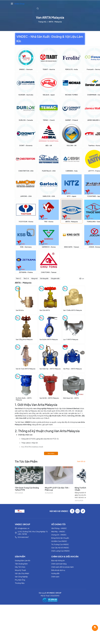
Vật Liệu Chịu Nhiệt (22, 573)
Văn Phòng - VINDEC (59, 528)
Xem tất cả (81, 461)
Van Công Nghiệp (21, 577)
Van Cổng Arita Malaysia (24, 339)
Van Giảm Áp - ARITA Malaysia (50, 369)
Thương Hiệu (20, 583)
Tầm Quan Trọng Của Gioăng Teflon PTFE (27, 489)
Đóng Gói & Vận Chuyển (60, 538)
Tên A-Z (18, 278)
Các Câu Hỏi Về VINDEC (60, 548)
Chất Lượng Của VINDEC (61, 551)
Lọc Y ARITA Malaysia (71, 339)
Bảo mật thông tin (58, 561)
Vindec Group (19, 4)
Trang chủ (42, 22)
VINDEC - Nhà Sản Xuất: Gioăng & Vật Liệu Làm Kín (50, 39)
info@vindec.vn (23, 528)
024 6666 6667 (23, 537)
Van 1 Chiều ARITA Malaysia (72, 310)
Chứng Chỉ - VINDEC (59, 535)
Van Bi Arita (20, 310)
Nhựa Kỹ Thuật (20, 570)
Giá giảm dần (55, 278)
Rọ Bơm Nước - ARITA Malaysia (24, 399)
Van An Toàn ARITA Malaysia (26, 369)
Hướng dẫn (55, 573)
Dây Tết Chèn (20, 567)
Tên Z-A (26, 278)
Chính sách (55, 577)
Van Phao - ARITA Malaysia (72, 369)
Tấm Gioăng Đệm (21, 564)
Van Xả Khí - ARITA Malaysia (49, 398)
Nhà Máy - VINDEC (58, 532)
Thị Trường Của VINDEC (60, 544)
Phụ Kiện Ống (20, 580)
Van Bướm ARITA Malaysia (49, 339)
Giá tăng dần (44, 278)
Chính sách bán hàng (59, 564)
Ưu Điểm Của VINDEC (59, 541)
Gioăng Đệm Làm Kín (23, 561)
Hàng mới (34, 278)
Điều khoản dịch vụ (58, 570)
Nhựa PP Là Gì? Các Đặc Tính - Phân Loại (57, 489)
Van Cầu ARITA (45, 310)
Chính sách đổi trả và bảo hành (62, 567)
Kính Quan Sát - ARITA (71, 398)
